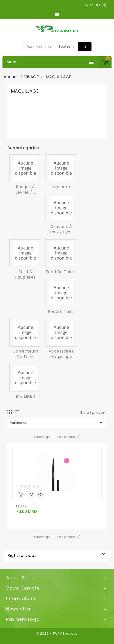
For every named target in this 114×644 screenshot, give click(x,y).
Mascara (61, 187)
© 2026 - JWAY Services (57, 633)
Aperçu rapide (40, 494)
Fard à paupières (25, 274)
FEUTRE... (24, 506)
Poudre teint (61, 311)
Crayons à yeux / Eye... (61, 229)
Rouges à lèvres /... (25, 190)
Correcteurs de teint (25, 354)
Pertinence (57, 423)
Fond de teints (61, 272)
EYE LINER (25, 396)
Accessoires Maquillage (61, 354)
